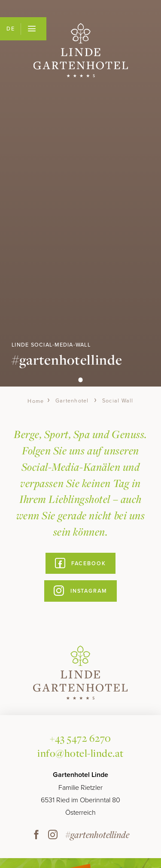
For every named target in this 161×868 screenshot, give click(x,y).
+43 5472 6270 (80, 738)
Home (36, 401)
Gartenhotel (72, 401)
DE (11, 29)
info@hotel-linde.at (80, 753)
